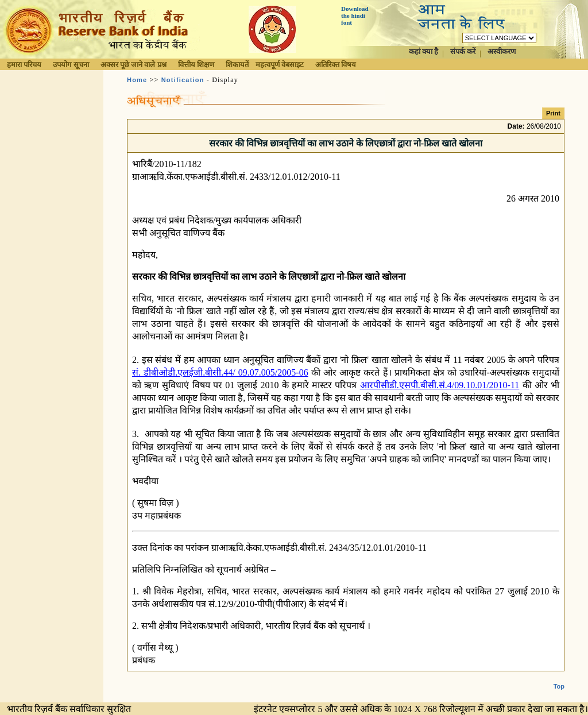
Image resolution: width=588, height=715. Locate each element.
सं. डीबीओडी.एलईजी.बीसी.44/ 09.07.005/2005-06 (220, 372)
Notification (183, 80)
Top (559, 686)
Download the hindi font (355, 16)
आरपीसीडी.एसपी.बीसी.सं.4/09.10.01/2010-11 (440, 385)
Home (137, 80)
